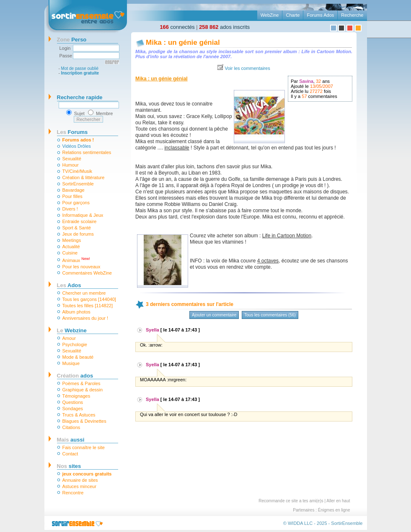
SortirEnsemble (78, 184)
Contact (70, 454)
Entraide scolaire (80, 221)
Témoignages (76, 396)
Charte (293, 15)
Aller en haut (338, 501)
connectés (177, 27)
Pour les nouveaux (81, 267)
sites (69, 466)
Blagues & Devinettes (84, 421)
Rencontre (73, 493)
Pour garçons (76, 203)
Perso (72, 40)
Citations (71, 427)
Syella (153, 330)
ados (75, 376)
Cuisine (70, 253)
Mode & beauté (78, 357)
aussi (71, 440)
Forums (72, 132)
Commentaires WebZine (87, 273)
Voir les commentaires (247, 68)
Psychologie (75, 344)
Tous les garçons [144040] (89, 299)
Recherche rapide (80, 97)
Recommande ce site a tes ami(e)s (291, 501)
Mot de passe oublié (80, 68)
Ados (69, 285)
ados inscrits (224, 27)
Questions (73, 402)
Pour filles (72, 196)
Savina (306, 81)
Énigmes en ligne (334, 510)
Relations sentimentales (87, 152)
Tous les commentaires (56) (270, 315)
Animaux (76, 260)
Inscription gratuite (80, 73)
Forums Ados (320, 15)
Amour (69, 338)
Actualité (71, 247)
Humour (71, 165)
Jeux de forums (78, 234)
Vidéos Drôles (77, 146)
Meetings (72, 240)
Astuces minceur (79, 486)
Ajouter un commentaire (214, 315)
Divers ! (70, 209)
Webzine (72, 330)
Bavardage (74, 190)
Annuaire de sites (80, 480)
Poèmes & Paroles (81, 383)
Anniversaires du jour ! (85, 318)
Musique (71, 363)
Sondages (73, 409)
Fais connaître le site (84, 447)
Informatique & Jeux (83, 215)
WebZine (270, 15)
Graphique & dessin (83, 390)
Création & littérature (84, 177)
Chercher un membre (84, 293)
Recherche (352, 15)
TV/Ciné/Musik (78, 171)
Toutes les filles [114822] (88, 306)
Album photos (76, 312)
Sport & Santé (77, 228)
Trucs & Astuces (79, 415)
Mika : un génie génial (183, 42)
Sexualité (72, 159)
